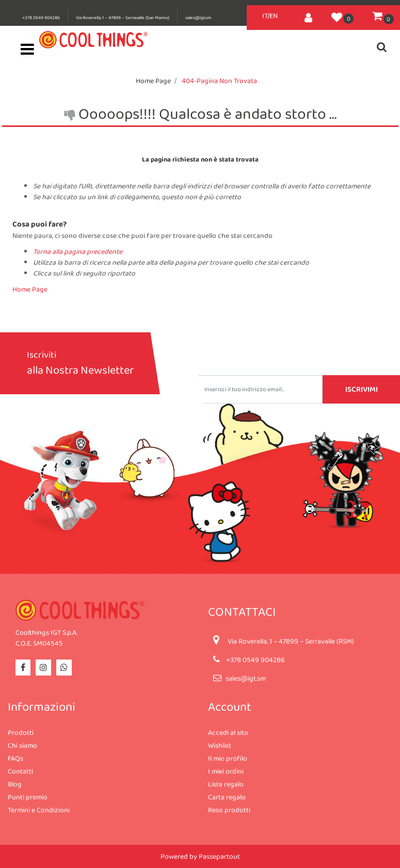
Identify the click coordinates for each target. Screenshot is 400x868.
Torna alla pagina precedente (78, 251)
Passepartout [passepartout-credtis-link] (219, 856)
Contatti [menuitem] (20, 771)
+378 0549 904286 (41, 18)
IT (265, 15)
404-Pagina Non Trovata (219, 81)
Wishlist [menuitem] (220, 745)
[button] (361, 389)
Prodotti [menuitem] (21, 732)
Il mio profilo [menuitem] (228, 758)
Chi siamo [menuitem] (22, 745)
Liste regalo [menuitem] (226, 784)
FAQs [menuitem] (15, 758)
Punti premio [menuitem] (28, 797)
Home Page (153, 81)
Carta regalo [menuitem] (227, 797)
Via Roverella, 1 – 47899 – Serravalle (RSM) (291, 641)
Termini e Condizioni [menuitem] (39, 810)
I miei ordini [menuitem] (226, 771)
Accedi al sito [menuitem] (228, 732)
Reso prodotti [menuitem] (229, 810)
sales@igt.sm (198, 18)
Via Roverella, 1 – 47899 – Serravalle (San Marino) (123, 18)
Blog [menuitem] (15, 784)
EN (274, 15)
